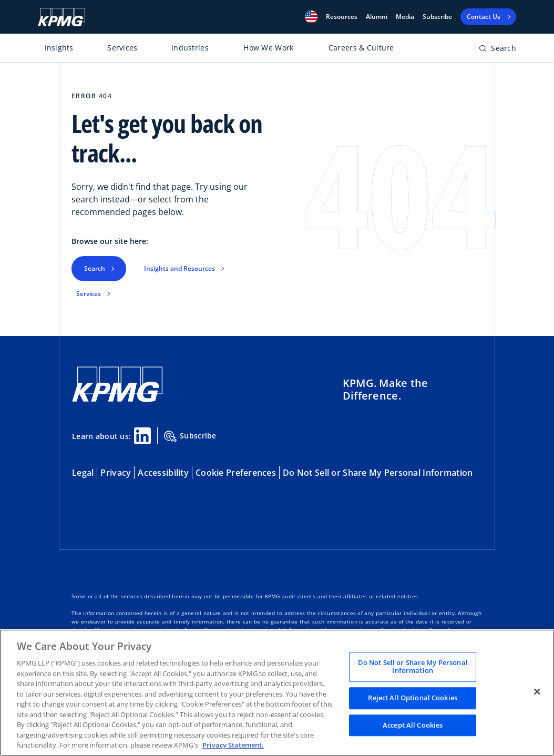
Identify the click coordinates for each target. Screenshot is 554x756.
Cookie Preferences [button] (236, 473)
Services (122, 48)
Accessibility (163, 473)
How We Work (268, 48)
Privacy (116, 473)
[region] (277, 693)
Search (95, 268)
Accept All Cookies (413, 725)
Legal (83, 473)
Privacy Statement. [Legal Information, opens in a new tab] (233, 745)
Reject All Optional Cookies (413, 698)
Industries (190, 48)
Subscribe (437, 17)
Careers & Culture (361, 48)
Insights (59, 48)
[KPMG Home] (61, 17)
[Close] (537, 691)
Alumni (377, 17)
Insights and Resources (179, 268)
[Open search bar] (497, 50)
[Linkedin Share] (142, 436)
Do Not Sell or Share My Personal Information (378, 473)
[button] (311, 17)
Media (405, 17)
